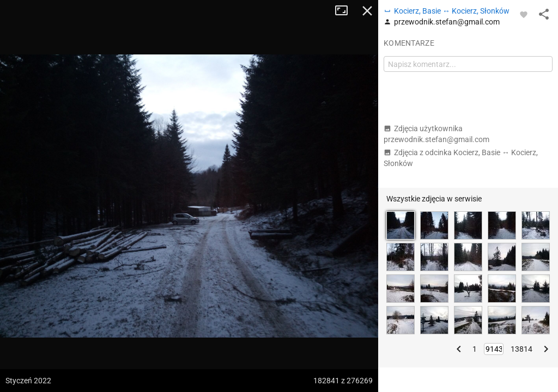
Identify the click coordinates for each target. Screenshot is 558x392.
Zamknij (367, 11)
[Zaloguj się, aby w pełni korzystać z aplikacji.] (524, 14)
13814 (521, 349)
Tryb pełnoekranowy (345, 11)
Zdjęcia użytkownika (436, 134)
